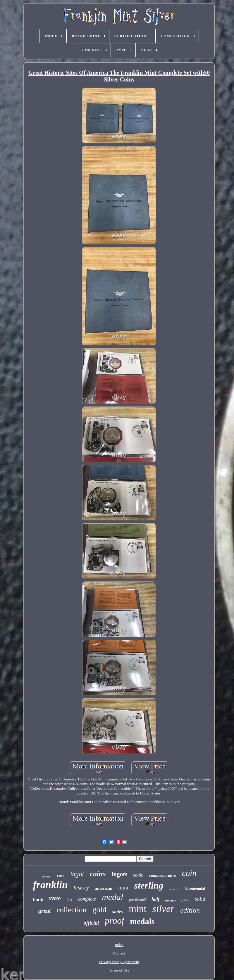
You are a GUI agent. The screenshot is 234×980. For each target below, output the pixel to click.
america (174, 889)
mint (138, 909)
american (104, 888)
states (118, 912)
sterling (149, 885)
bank (38, 900)
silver (164, 909)
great (44, 911)
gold (99, 910)
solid (200, 899)
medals (142, 921)
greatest (170, 900)
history (81, 888)
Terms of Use (119, 970)
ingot (77, 874)
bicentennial (195, 888)
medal (112, 897)
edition (190, 910)
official (91, 923)
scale (138, 875)
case (61, 876)
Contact (119, 953)
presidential (137, 900)
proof (114, 921)
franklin (50, 885)
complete (87, 899)
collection (72, 910)
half (155, 899)
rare (55, 898)
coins (98, 874)
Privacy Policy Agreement (119, 962)
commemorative (163, 876)
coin (189, 873)
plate (185, 900)
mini (123, 888)
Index (119, 945)
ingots (119, 874)
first (69, 900)
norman (46, 876)
